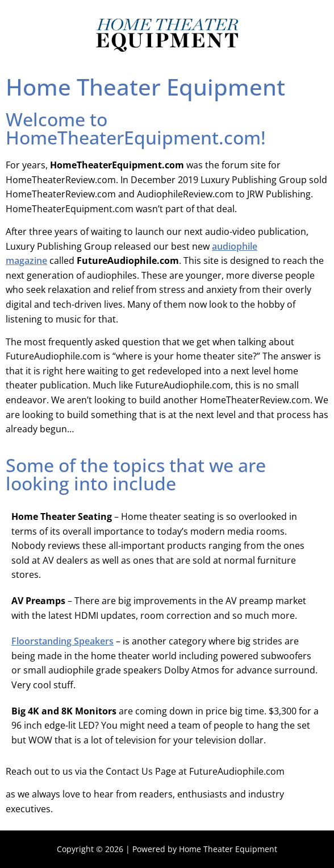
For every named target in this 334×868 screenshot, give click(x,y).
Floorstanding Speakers (62, 641)
